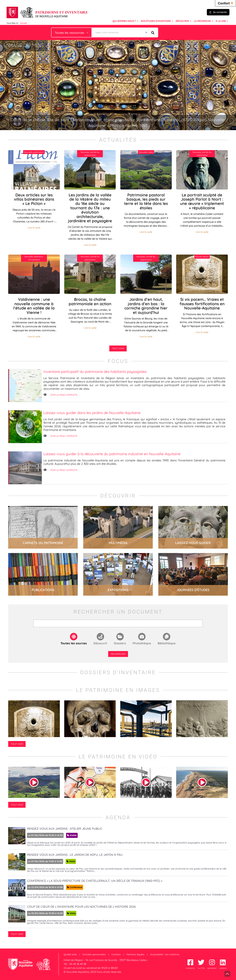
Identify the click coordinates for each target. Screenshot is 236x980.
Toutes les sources (74, 643)
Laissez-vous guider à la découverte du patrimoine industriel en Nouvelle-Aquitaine (112, 454)
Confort (226, 3)
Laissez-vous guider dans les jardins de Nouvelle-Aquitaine (92, 413)
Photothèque (142, 643)
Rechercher (118, 654)
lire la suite (43, 527)
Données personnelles (94, 954)
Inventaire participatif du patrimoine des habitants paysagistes (95, 372)
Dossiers (120, 643)
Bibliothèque (167, 643)
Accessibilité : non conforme (165, 954)
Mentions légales (135, 954)
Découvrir (100, 643)
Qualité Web (70, 954)
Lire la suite (34, 228)
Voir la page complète (64, 395)
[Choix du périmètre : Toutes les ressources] (71, 32)
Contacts (116, 954)
